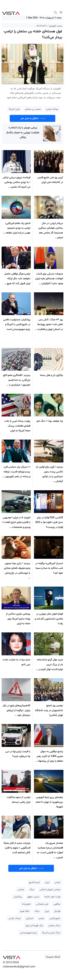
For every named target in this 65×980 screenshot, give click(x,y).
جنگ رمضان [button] (54, 926)
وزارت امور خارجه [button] (52, 897)
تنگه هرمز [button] (25, 911)
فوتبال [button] (57, 911)
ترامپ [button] (57, 882)
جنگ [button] (32, 890)
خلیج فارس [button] (55, 918)
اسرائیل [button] (30, 918)
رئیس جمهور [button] (33, 897)
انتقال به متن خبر (33, 118)
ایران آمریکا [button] (14, 109)
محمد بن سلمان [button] (33, 109)
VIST (11, 12)
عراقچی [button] (57, 904)
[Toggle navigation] (61, 12)
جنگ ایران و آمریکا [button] (51, 933)
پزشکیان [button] (18, 897)
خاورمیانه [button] (26, 904)
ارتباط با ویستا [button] (53, 957)
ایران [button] (47, 882)
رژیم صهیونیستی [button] (28, 933)
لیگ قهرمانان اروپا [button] (34, 926)
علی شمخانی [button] (42, 904)
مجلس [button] (21, 890)
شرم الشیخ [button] (34, 882)
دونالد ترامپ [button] (52, 109)
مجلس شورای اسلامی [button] (50, 890)
